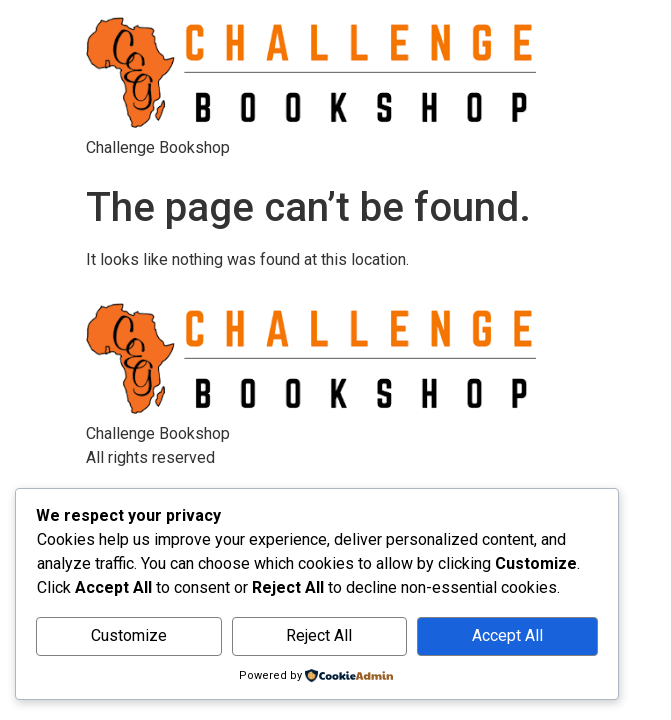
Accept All (507, 635)
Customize (129, 635)
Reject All (319, 635)
